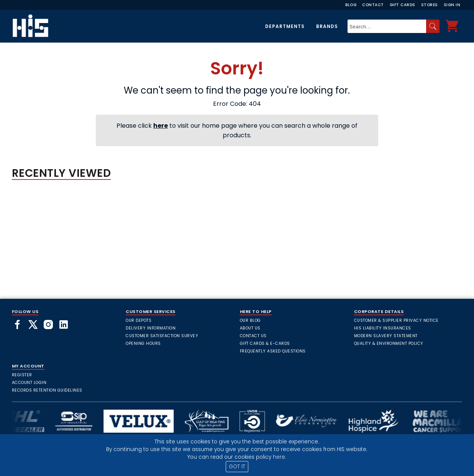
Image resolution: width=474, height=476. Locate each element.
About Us (250, 328)
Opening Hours (143, 343)
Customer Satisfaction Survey (162, 336)
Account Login (29, 383)
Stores (430, 5)
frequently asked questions (273, 351)
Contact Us (253, 336)
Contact (373, 5)
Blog (351, 5)
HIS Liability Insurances (383, 328)
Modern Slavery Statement (386, 336)
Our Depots (139, 320)
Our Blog (250, 320)
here (161, 126)
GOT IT (237, 467)
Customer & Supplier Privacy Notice (396, 320)
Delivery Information (151, 328)
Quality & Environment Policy (389, 343)
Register (22, 375)
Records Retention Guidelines (47, 390)
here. (280, 457)
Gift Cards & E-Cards (265, 343)
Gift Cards (403, 5)
